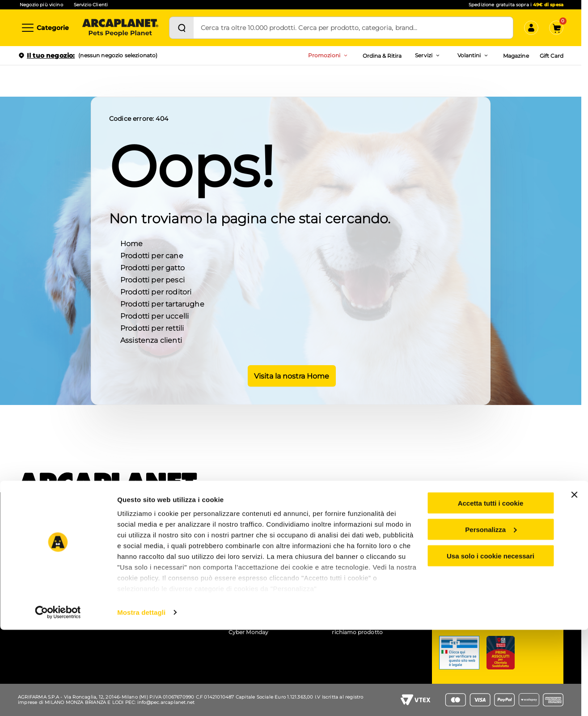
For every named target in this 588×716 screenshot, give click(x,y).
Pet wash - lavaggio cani (158, 555)
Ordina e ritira (143, 543)
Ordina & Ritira (382, 56)
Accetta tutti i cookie (491, 589)
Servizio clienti (475, 539)
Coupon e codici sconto (261, 531)
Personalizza (491, 616)
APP (131, 531)
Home (132, 243)
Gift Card (552, 56)
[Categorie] (45, 28)
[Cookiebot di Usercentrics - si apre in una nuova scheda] (58, 699)
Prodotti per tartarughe (162, 303)
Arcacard (241, 562)
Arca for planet (42, 555)
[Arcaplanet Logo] (120, 28)
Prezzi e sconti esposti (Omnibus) (258, 546)
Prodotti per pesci (152, 279)
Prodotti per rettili (152, 327)
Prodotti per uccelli (154, 315)
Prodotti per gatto (152, 267)
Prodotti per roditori (156, 291)
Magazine (516, 56)
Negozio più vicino (41, 5)
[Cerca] (182, 28)
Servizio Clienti (91, 5)
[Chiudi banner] (574, 581)
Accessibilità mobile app (365, 555)
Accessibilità (349, 543)
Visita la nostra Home (291, 375)
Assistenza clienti (151, 339)
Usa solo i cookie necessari (491, 642)
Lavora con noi (42, 543)
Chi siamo (35, 531)
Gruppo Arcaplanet (358, 531)
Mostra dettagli (141, 698)
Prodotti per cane (152, 255)
